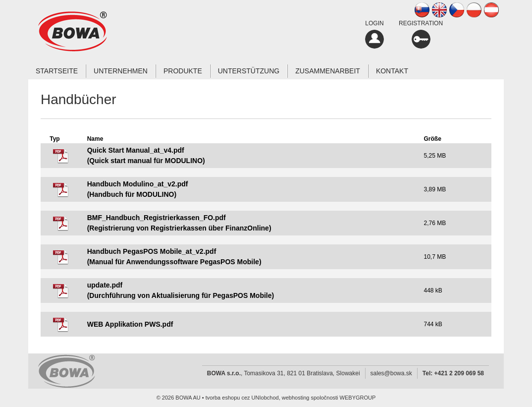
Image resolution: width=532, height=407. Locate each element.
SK (422, 10)
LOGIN (374, 34)
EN (439, 10)
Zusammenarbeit (328, 71)
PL (474, 10)
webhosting (296, 398)
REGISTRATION (421, 34)
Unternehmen (121, 71)
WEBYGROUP (358, 398)
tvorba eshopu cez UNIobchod (242, 398)
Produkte (183, 71)
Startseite (57, 71)
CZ (457, 10)
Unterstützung (249, 71)
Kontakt (392, 71)
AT (491, 10)
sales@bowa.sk (391, 373)
